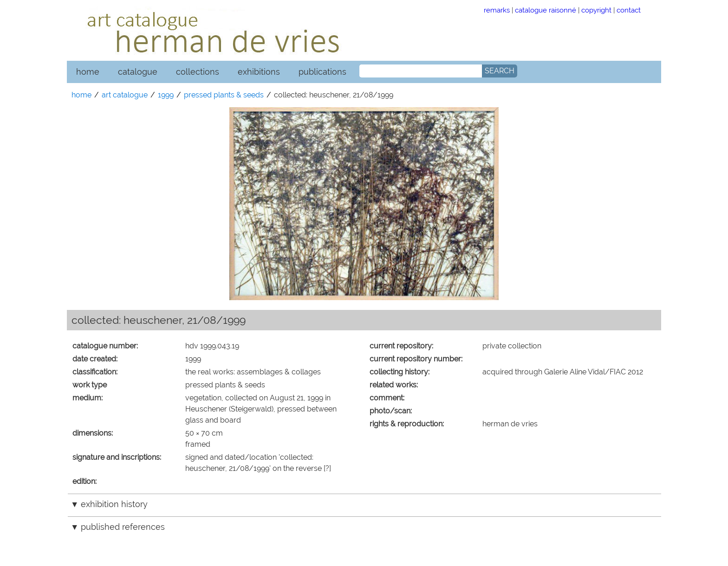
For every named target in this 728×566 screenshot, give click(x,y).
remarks (497, 10)
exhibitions (259, 72)
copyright (596, 10)
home (88, 72)
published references (123, 527)
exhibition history (114, 504)
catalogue (138, 72)
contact (629, 10)
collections (198, 72)
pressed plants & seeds (224, 95)
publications (322, 72)
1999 (166, 95)
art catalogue (125, 95)
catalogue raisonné (546, 10)
